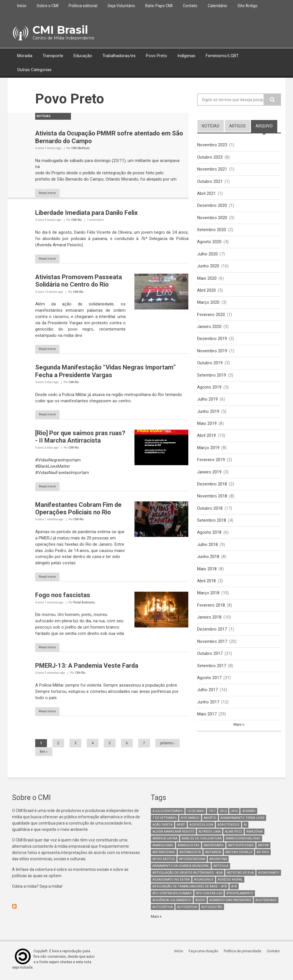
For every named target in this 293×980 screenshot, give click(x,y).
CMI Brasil (59, 30)
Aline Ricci (233, 834)
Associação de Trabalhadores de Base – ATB (190, 889)
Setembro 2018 (212, 525)
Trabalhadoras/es (119, 56)
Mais (238, 732)
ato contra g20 (209, 896)
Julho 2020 (207, 255)
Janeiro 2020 (209, 329)
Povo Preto (157, 56)
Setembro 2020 (212, 231)
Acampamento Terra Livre (242, 820)
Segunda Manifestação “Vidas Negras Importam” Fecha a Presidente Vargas (105, 372)
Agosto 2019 (209, 390)
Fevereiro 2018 (211, 611)
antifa (263, 848)
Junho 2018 (208, 562)
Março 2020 (208, 304)
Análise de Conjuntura (202, 841)
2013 (223, 814)
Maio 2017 (207, 721)
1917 (212, 814)
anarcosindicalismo (243, 841)
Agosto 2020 (209, 243)
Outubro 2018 (210, 513)
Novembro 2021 (212, 169)
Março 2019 (208, 451)
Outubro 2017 (210, 660)
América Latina (165, 841)
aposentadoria (192, 862)
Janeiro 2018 (209, 623)
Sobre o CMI (47, 6)
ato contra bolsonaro (172, 896)
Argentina (218, 862)
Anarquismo (163, 848)
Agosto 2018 (209, 537)
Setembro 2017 (212, 672)
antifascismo (164, 855)
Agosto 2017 (209, 684)
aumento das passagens (230, 903)
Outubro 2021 (210, 182)
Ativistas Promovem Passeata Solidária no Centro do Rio (79, 281)
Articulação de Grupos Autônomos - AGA (188, 875)
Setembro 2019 (212, 378)
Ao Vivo (263, 855)
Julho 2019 (207, 402)
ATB (234, 889)
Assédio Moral (230, 882)
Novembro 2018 (212, 500)
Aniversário (214, 848)
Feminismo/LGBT (222, 56)
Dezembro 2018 (212, 488)
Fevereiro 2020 (211, 317)
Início (22, 6)
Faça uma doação (205, 954)
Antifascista (190, 855)
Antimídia (213, 855)
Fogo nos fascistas (63, 597)
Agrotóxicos (228, 827)
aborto (210, 820)
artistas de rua (240, 875)
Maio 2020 (207, 280)
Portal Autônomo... (85, 604)
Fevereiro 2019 (211, 464)
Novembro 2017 (212, 647)
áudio (200, 903)
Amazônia (255, 834)
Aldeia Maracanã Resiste (173, 834)
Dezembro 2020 (212, 206)
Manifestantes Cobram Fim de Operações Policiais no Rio (78, 510)
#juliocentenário (168, 814)
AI (245, 827)
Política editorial (83, 6)
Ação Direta (163, 827)
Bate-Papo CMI (159, 6)
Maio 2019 (207, 427)
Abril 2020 (206, 292)
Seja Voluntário (121, 6)
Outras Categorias (34, 70)
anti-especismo (241, 848)
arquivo (266, 126)
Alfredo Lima (210, 834)
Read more (50, 193)
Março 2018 (208, 598)
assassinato (269, 875)
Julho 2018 (207, 549)
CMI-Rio (76, 220)
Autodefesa (187, 910)
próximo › (168, 746)
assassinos (204, 882)
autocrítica (163, 910)
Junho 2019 (208, 415)
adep (181, 827)
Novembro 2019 (212, 353)
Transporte (53, 56)
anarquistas (189, 848)
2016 (234, 814)
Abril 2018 (206, 586)
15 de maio (196, 814)
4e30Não (249, 814)
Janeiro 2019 (209, 476)
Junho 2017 (208, 709)
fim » (44, 754)
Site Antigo (248, 6)
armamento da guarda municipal (181, 868)
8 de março (190, 820)
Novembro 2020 (212, 219)
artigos (237, 126)
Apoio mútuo (164, 862)
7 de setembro (165, 820)
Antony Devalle (239, 855)
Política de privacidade (244, 954)
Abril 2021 (206, 194)
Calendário (217, 6)
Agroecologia (201, 827)
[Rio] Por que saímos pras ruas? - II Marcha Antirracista (80, 438)
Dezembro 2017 (212, 635)
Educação (83, 56)
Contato (190, 6)
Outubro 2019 (210, 365)
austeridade (266, 903)
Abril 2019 (206, 439)
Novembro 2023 (212, 145)
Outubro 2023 (210, 157)
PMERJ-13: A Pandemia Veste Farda (87, 668)
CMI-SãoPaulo (80, 148)
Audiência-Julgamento (172, 903)
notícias (211, 126)
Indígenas (186, 56)
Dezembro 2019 (212, 341)
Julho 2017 (207, 697)
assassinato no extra (171, 882)
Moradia (25, 56)
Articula (221, 868)
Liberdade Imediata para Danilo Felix (86, 213)
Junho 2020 (208, 267)
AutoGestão (212, 910)
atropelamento (240, 896)
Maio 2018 (207, 574)
